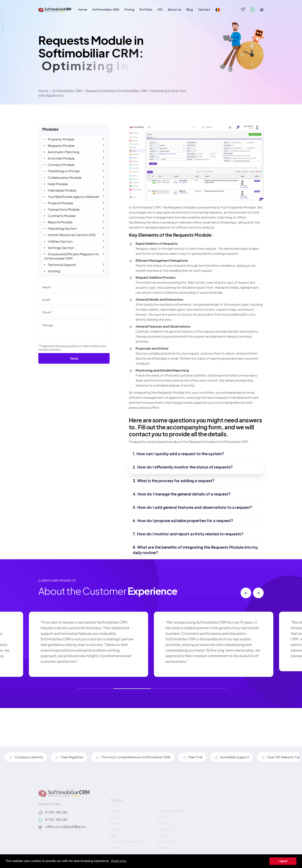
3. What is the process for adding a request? (174, 481)
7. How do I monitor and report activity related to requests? (188, 534)
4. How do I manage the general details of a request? (182, 494)
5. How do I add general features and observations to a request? (192, 507)
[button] (246, 593)
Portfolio (146, 10)
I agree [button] (283, 861)
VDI (160, 10)
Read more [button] (119, 861)
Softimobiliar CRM (106, 10)
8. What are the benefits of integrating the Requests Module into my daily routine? (195, 550)
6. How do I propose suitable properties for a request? (183, 520)
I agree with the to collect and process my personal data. (72, 348)
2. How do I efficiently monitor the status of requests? (183, 467)
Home (83, 10)
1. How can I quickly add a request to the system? (178, 454)
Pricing (129, 10)
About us (175, 10)
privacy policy (69, 346)
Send (74, 358)
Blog (190, 10)
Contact (204, 10)
